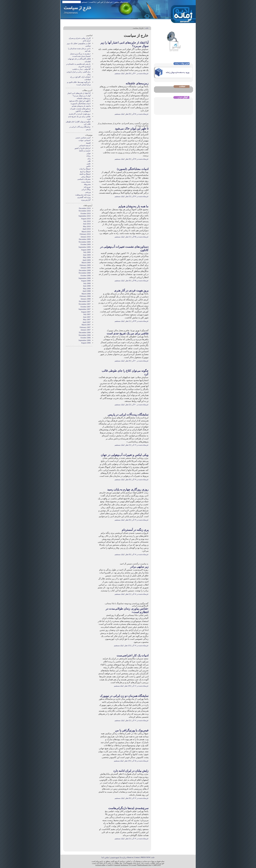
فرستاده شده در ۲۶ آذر (140, 196)
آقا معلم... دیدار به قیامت (81, 69)
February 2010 (85, 234)
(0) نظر (128, 73)
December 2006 (85, 332)
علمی (89, 164)
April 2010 (86, 229)
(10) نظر (127, 686)
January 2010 (86, 237)
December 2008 (85, 270)
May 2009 (87, 257)
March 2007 (86, 325)
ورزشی (88, 192)
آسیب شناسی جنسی (83, 138)
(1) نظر (128, 237)
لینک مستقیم (119, 73)
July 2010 (87, 221)
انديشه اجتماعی (85, 145)
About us (130, 857)
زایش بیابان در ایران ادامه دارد (131, 771)
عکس (88, 166)
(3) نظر (128, 196)
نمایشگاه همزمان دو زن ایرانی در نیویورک (124, 696)
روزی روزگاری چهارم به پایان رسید (128, 489)
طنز (89, 161)
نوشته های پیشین (121, 2)
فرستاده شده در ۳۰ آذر (140, 73)
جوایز (89, 153)
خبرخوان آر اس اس (105, 2)
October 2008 (86, 276)
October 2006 (86, 338)
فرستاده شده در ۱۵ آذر (140, 761)
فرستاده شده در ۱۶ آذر (140, 686)
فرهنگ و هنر (86, 177)
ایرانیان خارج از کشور (83, 148)
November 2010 (85, 211)
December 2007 (85, 301)
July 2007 (87, 314)
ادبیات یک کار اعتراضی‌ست (133, 655)
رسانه (89, 156)
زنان (89, 158)
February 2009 (85, 265)
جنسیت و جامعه (85, 151)
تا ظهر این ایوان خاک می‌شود (132, 129)
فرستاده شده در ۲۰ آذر (140, 361)
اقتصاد (88, 143)
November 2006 (85, 335)
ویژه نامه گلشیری (84, 197)
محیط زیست (86, 182)
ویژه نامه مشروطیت (83, 195)
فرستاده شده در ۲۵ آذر (140, 237)
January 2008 (86, 299)
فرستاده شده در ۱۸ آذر (140, 554)
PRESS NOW (146, 857)
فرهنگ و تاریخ (85, 171)
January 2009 (86, 268)
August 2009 (86, 250)
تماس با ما (105, 857)
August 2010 (86, 219)
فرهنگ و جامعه (85, 174)
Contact (137, 857)
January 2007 (86, 330)
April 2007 (86, 322)
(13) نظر (127, 645)
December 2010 (85, 208)
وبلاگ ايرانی (86, 189)
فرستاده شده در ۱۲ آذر (140, 798)
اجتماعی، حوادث (85, 140)
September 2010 (85, 216)
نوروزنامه (87, 187)
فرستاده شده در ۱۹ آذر (140, 445)
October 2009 (86, 244)
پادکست (92, 2)
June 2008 (87, 286)
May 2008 (87, 289)
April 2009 (86, 260)
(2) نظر (128, 405)
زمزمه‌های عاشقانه (137, 83)
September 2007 (85, 309)
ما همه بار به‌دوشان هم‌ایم (133, 206)
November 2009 (85, 242)
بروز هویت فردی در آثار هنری (131, 290)
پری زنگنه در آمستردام (135, 530)
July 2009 (87, 252)
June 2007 (87, 317)
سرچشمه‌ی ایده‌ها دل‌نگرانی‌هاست (128, 808)
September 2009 (85, 247)
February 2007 (85, 327)
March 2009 (86, 263)
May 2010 (87, 226)
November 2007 (85, 304)
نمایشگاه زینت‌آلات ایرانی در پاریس (128, 415)
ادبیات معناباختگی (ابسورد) (133, 169)
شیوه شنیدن (115, 857)
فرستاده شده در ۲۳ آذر (140, 321)
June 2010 (87, 224)
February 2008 (85, 296)
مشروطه (87, 184)
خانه (147, 28)
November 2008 (85, 273)
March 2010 (86, 232)
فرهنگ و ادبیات (85, 169)
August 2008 (86, 281)
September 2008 (85, 278)
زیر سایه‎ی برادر (139, 567)
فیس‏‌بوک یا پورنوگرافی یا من (132, 730)
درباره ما (123, 857)
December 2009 (85, 239)
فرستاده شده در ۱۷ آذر (140, 645)
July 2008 (87, 283)
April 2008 (86, 291)
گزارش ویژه (86, 200)
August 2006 (86, 343)
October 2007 (86, 307)
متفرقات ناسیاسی (84, 179)
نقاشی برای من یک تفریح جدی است (128, 333)
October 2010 (86, 213)
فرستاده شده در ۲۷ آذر (140, 159)
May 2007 (87, 319)
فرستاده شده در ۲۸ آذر (140, 114)
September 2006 (85, 340)
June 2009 (87, 255)
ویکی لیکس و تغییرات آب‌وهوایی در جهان (125, 455)
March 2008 (86, 294)
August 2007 (86, 312)
